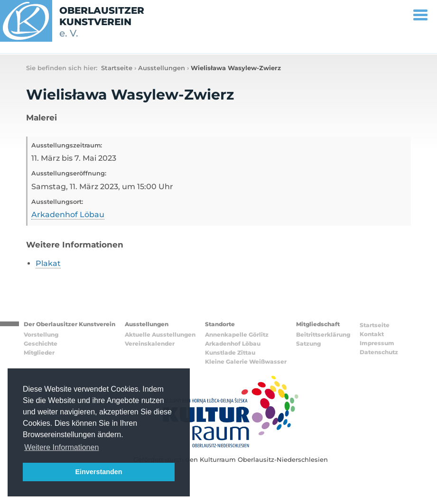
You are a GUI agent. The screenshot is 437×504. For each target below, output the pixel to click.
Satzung (308, 344)
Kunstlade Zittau (230, 353)
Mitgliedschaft (318, 324)
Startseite (117, 68)
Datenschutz (379, 352)
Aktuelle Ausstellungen (160, 334)
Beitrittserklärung (323, 334)
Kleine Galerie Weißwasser (246, 362)
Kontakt (372, 334)
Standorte (220, 324)
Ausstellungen (162, 68)
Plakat (48, 263)
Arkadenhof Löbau (68, 215)
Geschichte (41, 344)
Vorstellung (41, 334)
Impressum (377, 343)
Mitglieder (39, 353)
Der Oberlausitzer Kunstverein (70, 324)
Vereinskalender (150, 344)
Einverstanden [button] (98, 472)
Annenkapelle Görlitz (237, 334)
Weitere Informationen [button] (61, 447)
